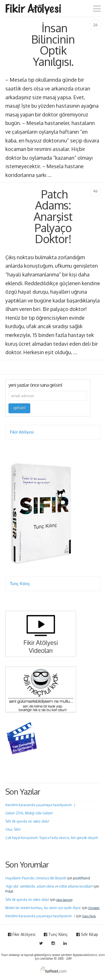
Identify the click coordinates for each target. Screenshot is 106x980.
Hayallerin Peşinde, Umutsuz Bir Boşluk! (36, 878)
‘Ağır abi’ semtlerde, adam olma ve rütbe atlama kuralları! (49, 886)
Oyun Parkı (89, 916)
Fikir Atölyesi (22, 432)
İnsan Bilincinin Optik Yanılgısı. (53, 45)
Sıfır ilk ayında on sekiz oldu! (27, 821)
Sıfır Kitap (87, 934)
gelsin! (19, 408)
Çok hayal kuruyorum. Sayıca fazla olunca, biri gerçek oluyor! (52, 838)
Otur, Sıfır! (13, 829)
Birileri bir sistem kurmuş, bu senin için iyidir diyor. (43, 908)
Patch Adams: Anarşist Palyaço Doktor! (53, 216)
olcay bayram (64, 900)
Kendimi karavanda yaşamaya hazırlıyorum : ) (40, 805)
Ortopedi (94, 908)
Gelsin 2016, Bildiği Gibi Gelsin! (29, 813)
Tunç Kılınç (20, 583)
